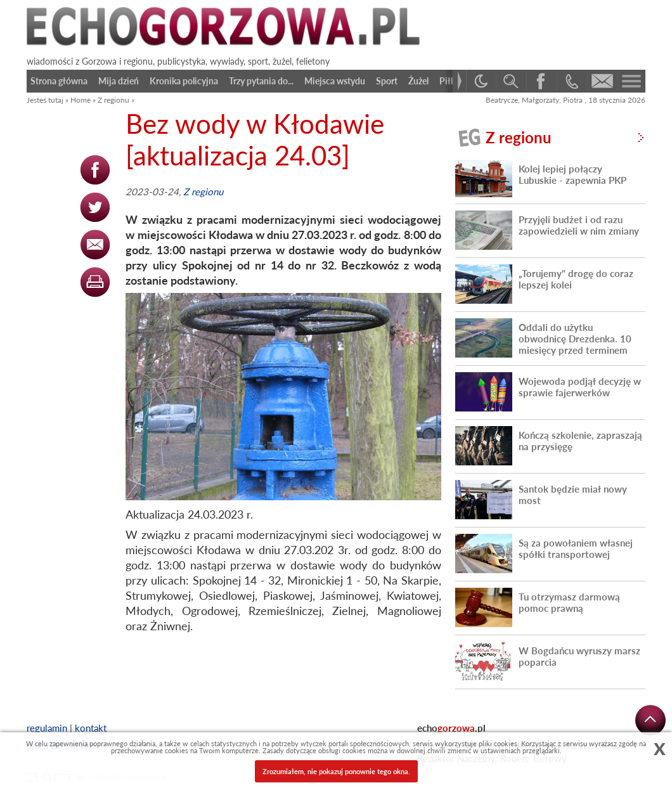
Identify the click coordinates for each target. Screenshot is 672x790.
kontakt (91, 728)
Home (81, 100)
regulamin (47, 728)
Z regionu (113, 100)
